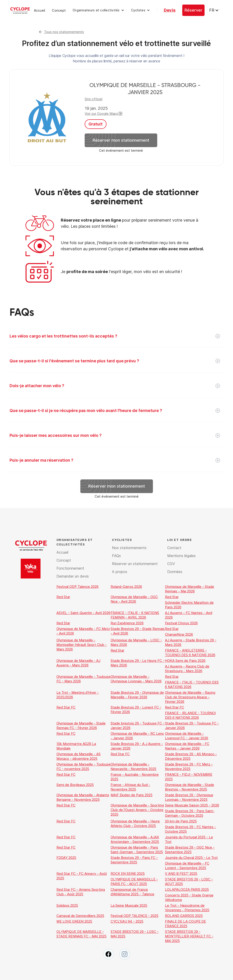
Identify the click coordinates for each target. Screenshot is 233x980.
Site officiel (94, 99)
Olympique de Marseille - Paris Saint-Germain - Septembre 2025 (137, 850)
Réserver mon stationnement (121, 140)
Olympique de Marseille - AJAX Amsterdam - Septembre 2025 (135, 839)
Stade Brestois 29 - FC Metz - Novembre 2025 (189, 766)
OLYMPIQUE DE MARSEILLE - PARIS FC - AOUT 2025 (134, 881)
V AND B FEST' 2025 (181, 874)
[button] (98, 10)
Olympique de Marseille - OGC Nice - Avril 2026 (134, 599)
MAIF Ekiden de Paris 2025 (132, 795)
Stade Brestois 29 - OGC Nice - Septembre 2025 (190, 850)
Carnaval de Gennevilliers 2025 (80, 916)
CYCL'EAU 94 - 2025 (127, 921)
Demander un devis (73, 576)
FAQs (116, 556)
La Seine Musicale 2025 (129, 905)
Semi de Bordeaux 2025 (75, 785)
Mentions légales (181, 556)
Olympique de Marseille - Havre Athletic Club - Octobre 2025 (135, 823)
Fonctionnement (70, 568)
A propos (120, 572)
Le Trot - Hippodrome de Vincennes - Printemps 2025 (187, 908)
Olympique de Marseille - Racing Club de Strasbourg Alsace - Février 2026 (190, 697)
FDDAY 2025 (66, 858)
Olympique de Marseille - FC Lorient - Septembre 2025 (187, 866)
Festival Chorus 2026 (181, 623)
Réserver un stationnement (135, 564)
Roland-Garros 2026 (126, 587)
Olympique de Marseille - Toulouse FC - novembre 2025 (84, 766)
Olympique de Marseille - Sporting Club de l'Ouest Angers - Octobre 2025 (137, 810)
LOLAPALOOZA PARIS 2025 (187, 889)
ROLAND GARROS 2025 (184, 916)
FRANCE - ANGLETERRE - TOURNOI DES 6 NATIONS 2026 (190, 653)
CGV (171, 564)
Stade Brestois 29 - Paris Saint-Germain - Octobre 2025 (190, 813)
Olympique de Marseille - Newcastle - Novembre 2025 (133, 766)
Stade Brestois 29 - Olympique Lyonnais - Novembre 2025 (189, 797)
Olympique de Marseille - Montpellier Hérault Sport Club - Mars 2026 (82, 645)
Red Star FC (66, 707)
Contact (174, 548)
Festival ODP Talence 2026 (77, 587)
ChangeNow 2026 (179, 634)
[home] (20, 10)
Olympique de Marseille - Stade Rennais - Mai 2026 (190, 589)
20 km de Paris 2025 (181, 821)
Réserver (193, 10)
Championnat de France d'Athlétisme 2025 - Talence (132, 892)
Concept (59, 10)
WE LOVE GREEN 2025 (74, 921)
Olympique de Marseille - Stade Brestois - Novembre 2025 (190, 787)
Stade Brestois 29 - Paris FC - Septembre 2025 (134, 860)
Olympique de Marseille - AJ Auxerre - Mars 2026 (78, 663)
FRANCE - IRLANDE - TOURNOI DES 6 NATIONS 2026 (190, 715)
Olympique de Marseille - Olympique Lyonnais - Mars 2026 (136, 679)
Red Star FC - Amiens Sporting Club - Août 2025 (81, 892)
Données (175, 572)
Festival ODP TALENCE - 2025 (134, 916)
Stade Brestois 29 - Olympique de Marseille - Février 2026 (137, 695)
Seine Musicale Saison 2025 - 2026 (192, 805)
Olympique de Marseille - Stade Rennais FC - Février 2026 (81, 725)
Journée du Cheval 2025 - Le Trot (191, 858)
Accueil (40, 10)
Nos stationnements (129, 548)
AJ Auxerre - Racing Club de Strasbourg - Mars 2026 (187, 669)
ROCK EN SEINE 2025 (128, 874)
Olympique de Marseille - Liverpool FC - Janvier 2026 (187, 736)
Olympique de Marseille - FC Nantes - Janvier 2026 (187, 746)
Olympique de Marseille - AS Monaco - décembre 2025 (79, 756)
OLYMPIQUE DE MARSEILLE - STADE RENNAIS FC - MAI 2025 (81, 934)
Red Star (63, 597)
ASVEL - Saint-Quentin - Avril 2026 (83, 613)
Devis (170, 10)
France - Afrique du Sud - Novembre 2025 (130, 787)
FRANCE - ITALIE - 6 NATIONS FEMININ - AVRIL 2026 (135, 615)
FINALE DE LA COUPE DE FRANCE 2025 (185, 924)
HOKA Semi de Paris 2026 (185, 661)
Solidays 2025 (67, 905)
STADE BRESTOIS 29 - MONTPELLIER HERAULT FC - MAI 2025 (189, 936)
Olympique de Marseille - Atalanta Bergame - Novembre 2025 (83, 797)
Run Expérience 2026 (127, 623)
